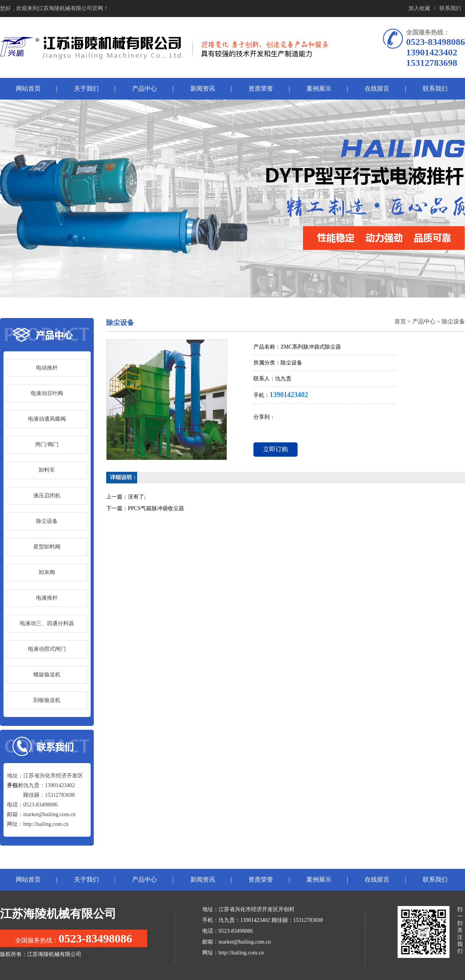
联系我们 (450, 8)
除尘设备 (453, 322)
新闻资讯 (203, 89)
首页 (400, 322)
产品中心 (145, 89)
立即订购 (276, 449)
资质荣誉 (261, 89)
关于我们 (86, 89)
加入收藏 (419, 8)
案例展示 (319, 89)
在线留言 (377, 89)
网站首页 (28, 89)
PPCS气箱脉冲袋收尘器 (156, 508)
